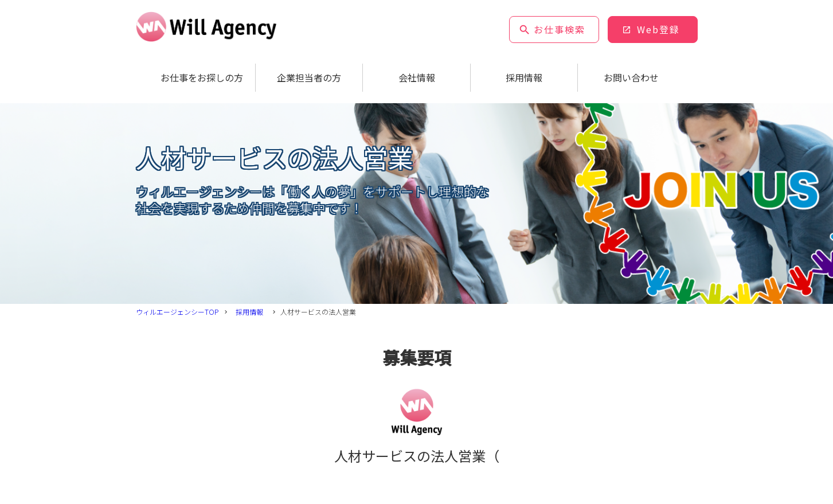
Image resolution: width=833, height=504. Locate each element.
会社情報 (417, 77)
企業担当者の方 (309, 77)
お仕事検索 (560, 29)
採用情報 (524, 77)
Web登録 (658, 29)
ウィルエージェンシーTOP (177, 312)
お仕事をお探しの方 (202, 77)
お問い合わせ (631, 77)
